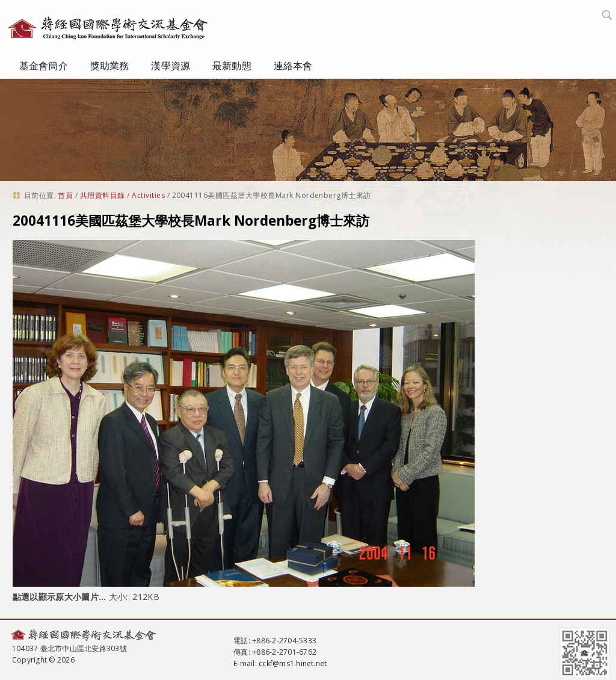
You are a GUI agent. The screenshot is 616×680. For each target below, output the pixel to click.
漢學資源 (171, 66)
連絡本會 (293, 66)
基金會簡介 (44, 66)
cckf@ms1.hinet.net (293, 663)
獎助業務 (110, 66)
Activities (148, 195)
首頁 (65, 195)
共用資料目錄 (103, 195)
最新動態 (232, 66)
